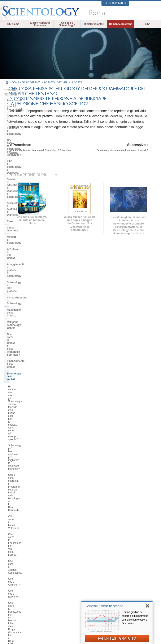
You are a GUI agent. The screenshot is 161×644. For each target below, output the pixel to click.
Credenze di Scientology (21, 106)
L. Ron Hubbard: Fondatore (40, 24)
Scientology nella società (22, 229)
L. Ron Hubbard (85, 564)
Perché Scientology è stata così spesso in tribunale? (26, 464)
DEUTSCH (16, 610)
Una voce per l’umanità (89, 575)
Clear (10, 153)
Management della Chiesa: (23, 200)
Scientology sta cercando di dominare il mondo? (24, 515)
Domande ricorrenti (121, 24)
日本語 (14, 594)
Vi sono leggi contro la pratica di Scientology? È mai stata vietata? (27, 488)
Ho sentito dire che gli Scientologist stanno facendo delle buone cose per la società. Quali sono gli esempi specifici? (28, 240)
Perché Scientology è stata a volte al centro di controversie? (27, 415)
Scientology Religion (127, 576)
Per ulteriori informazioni (89, 595)
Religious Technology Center (24, 206)
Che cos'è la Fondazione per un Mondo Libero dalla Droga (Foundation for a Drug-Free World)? (26, 310)
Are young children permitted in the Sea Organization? (28, 524)
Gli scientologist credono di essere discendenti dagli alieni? (27, 455)
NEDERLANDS (18, 606)
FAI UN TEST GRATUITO (117, 638)
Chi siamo (13, 24)
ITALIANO (44, 594)
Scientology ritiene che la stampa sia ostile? (27, 425)
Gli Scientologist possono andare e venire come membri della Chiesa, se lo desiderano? (28, 435)
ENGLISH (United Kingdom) (19, 575)
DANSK (14, 581)
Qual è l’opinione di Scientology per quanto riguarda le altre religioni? (28, 397)
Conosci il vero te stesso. (105, 606)
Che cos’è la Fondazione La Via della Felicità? (26, 279)
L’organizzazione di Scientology (26, 194)
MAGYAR (44, 567)
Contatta (81, 599)
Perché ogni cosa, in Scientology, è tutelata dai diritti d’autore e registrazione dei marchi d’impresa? (28, 476)
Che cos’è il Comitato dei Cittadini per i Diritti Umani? (27, 340)
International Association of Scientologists (131, 593)
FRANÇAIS (16, 585)
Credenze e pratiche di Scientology (88, 569)
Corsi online (83, 591)
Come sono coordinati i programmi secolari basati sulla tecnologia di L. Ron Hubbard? (28, 263)
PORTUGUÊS (46, 598)
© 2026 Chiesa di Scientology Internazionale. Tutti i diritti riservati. (42, 640)
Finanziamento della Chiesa (23, 222)
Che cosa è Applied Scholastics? (26, 287)
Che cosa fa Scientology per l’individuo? (24, 120)
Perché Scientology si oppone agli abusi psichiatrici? (27, 331)
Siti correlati (116, 3)
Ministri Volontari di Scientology (133, 588)
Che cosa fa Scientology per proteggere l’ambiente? (24, 364)
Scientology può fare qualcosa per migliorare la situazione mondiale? (27, 252)
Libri (148, 24)
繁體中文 (15, 602)
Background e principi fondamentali (20, 98)
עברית (14, 589)
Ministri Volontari (94, 24)
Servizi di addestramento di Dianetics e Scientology (23, 136)
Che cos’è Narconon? (20, 299)
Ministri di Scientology (20, 165)
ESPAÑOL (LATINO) (50, 579)
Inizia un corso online (128, 584)
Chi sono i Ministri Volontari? (24, 272)
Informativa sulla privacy (75, 642)
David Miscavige (125, 580)
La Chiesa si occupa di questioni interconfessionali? (26, 388)
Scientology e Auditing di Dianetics (22, 145)
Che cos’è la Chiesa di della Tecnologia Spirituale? (23, 214)
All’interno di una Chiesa (22, 172)
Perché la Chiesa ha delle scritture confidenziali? (27, 446)
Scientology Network (127, 572)
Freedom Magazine (127, 599)
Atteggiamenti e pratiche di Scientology (23, 179)
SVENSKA (45, 575)
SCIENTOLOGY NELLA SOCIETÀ (63, 82)
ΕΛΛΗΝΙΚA (45, 590)
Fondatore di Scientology (22, 112)
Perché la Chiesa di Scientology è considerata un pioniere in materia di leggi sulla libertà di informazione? (27, 352)
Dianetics (122, 568)
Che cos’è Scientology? (67, 24)
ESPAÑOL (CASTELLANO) (48, 585)
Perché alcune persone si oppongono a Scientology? (23, 406)
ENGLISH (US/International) (19, 568)
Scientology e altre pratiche (23, 187)
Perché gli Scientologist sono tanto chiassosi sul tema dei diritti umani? (28, 322)
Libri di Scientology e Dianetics (26, 128)
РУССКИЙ (16, 598)
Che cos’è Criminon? (20, 293)
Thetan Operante (17, 159)
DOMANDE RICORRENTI (26, 82)
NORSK (43, 571)
